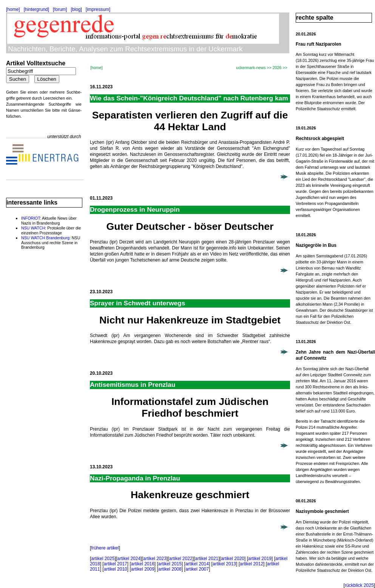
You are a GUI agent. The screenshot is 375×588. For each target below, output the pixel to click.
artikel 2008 (170, 569)
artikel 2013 (224, 564)
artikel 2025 (103, 559)
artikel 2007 (197, 569)
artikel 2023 (155, 559)
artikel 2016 (143, 564)
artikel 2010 (116, 569)
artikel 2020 (233, 559)
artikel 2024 (129, 559)
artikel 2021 (207, 559)
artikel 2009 (143, 569)
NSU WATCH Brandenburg (45, 238)
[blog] (76, 9)
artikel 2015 (170, 564)
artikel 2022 (181, 559)
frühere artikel (105, 548)
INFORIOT (31, 218)
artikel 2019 (260, 559)
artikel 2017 (116, 564)
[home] (13, 9)
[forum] (60, 9)
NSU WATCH (33, 228)
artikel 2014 (197, 564)
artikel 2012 (252, 564)
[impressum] (98, 9)
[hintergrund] (36, 9)
